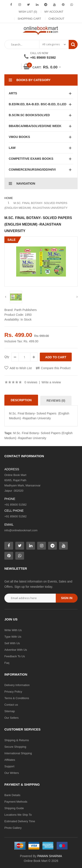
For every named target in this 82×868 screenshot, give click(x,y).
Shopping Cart (29, 19)
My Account (54, 12)
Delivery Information (17, 685)
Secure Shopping (15, 747)
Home (9, 198)
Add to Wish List (21, 368)
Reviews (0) (56, 401)
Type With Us (13, 637)
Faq (7, 663)
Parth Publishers (25, 310)
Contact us (11, 705)
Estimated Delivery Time (20, 821)
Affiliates (10, 760)
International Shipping (18, 753)
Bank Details (12, 795)
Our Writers (12, 773)
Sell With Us (12, 643)
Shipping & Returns (17, 740)
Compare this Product (56, 368)
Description (21, 400)
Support (9, 766)
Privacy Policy (13, 692)
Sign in (67, 598)
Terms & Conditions (17, 698)
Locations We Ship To (18, 815)
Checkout (57, 19)
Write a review (51, 382)
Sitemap (10, 711)
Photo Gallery (13, 828)
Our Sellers (11, 718)
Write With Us (13, 630)
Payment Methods (16, 802)
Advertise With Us (16, 650)
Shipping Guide (14, 808)
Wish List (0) (28, 12)
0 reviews (31, 382)
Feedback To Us (15, 656)
